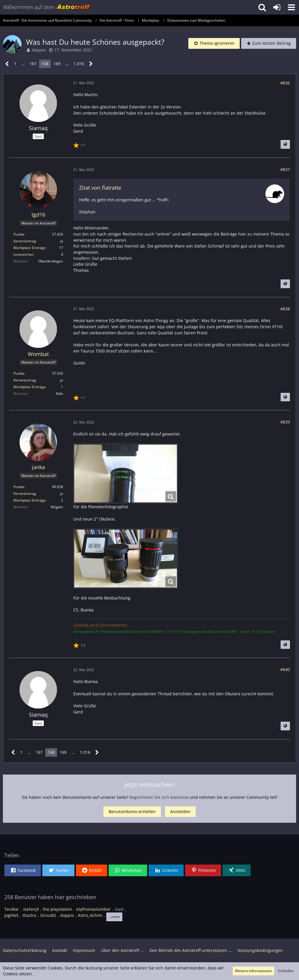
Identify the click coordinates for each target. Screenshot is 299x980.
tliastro (29, 915)
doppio (39, 50)
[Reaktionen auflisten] (80, 145)
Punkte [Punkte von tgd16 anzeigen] (19, 234)
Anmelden (180, 812)
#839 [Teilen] (285, 422)
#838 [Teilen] (285, 309)
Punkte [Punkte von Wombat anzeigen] (19, 373)
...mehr (114, 917)
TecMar (12, 909)
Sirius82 (48, 915)
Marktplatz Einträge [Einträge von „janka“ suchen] (29, 500)
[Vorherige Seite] (7, 64)
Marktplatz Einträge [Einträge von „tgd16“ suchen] (29, 248)
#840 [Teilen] (285, 669)
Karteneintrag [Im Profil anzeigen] (25, 241)
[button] (291, 7)
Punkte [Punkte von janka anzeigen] (19, 487)
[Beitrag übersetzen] (285, 144)
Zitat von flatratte (100, 188)
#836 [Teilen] (285, 83)
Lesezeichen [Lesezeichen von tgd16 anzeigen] (24, 254)
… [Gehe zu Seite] (23, 64)
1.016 (79, 64)
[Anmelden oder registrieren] (277, 7)
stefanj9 (31, 909)
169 (57, 64)
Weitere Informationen (253, 971)
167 (33, 64)
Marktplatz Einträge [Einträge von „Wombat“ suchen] (29, 387)
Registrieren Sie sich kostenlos (159, 797)
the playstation (58, 909)
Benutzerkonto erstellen (132, 812)
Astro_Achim (90, 915)
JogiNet (11, 915)
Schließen (286, 971)
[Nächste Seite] (91, 64)
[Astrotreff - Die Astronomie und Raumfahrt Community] (47, 7)
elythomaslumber (93, 909)
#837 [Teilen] (285, 169)
